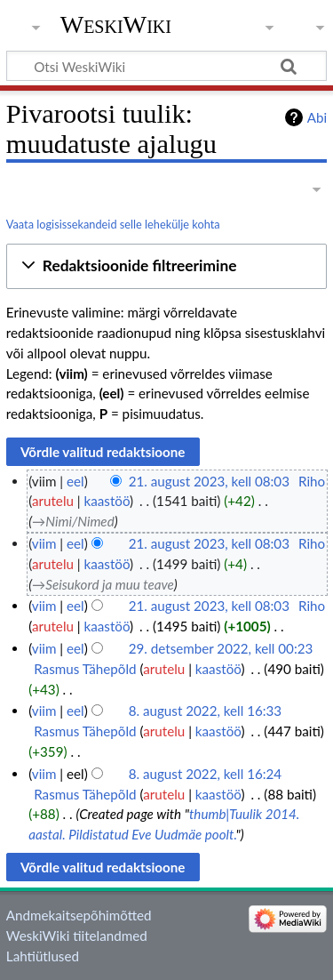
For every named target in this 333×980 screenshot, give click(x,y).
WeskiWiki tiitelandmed (77, 936)
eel (75, 481)
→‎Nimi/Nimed (73, 521)
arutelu (53, 501)
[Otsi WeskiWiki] (166, 66)
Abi (317, 117)
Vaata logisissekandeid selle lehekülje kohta (113, 224)
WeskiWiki (116, 24)
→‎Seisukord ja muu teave (103, 584)
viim (44, 543)
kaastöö (107, 501)
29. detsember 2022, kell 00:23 (221, 648)
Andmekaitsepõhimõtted (79, 915)
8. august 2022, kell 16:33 (206, 711)
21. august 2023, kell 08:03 (209, 481)
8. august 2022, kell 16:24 (206, 774)
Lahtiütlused (43, 956)
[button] (166, 266)
